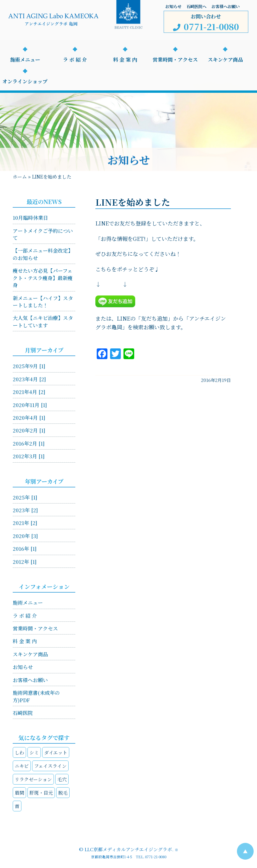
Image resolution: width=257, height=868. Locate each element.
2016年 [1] (25, 549)
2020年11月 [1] (30, 405)
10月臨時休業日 (30, 218)
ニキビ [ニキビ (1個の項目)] (22, 766)
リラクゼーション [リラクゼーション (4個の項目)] (33, 779)
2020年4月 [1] (29, 418)
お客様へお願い (226, 6)
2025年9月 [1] (29, 366)
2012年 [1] (25, 562)
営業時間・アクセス (175, 59)
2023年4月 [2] (29, 379)
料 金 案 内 (125, 59)
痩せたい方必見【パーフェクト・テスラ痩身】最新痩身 (43, 278)
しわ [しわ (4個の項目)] (19, 752)
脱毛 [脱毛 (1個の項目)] (63, 793)
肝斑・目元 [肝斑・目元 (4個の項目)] (41, 793)
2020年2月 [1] (29, 430)
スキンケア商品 (225, 59)
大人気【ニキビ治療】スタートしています (43, 321)
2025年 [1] (25, 497)
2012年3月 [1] (29, 456)
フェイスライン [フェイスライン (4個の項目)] (50, 766)
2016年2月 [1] (29, 443)
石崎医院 (23, 713)
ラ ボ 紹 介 (75, 59)
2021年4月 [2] (29, 392)
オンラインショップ (25, 81)
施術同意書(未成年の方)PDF (36, 696)
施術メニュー (25, 59)
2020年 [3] (25, 536)
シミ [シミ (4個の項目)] (34, 752)
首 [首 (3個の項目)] (17, 806)
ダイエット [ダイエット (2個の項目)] (56, 752)
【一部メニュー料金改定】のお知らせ (43, 254)
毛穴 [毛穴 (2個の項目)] (62, 779)
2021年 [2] (25, 523)
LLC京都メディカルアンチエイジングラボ (128, 849)
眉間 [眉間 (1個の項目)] (19, 793)
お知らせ (173, 6)
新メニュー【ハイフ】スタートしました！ (43, 302)
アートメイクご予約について (43, 234)
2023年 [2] (25, 510)
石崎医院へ (196, 6)
